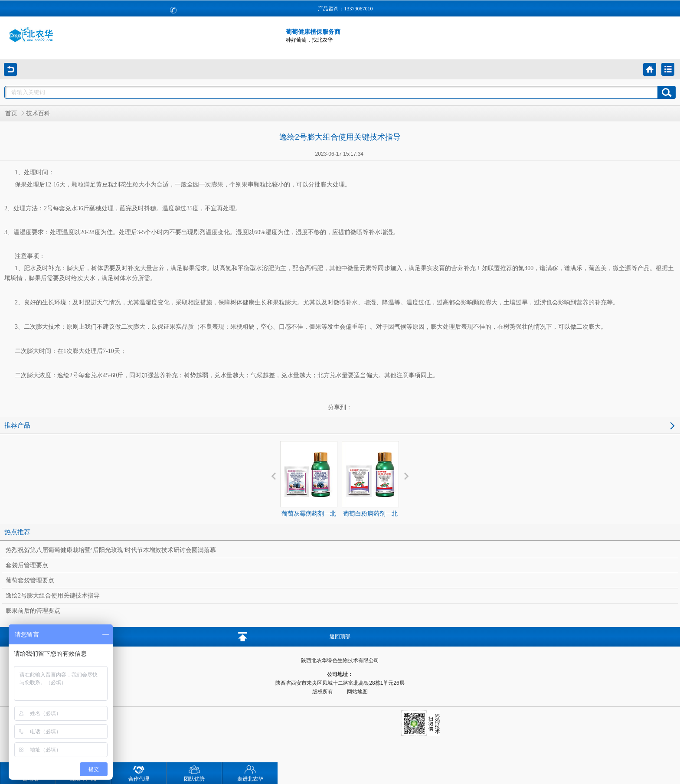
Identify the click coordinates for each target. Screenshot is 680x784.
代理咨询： (70, 732)
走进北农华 (250, 772)
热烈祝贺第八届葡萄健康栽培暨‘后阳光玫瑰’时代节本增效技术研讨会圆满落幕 (111, 550)
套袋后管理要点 (27, 565)
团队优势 (194, 772)
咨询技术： (70, 719)
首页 (11, 113)
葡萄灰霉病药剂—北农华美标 (309, 485)
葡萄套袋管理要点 (30, 580)
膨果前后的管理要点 (33, 611)
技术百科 (38, 113)
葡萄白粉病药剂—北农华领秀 (370, 485)
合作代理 (139, 772)
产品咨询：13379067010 (345, 9)
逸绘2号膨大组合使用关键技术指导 (53, 596)
